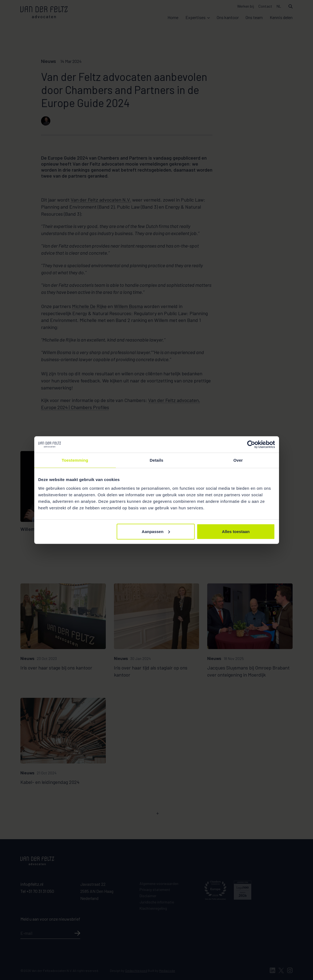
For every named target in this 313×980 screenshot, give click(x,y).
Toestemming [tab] (75, 460)
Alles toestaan (236, 531)
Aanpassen (156, 531)
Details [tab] (157, 460)
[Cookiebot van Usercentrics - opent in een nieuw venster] (251, 445)
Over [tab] (238, 460)
